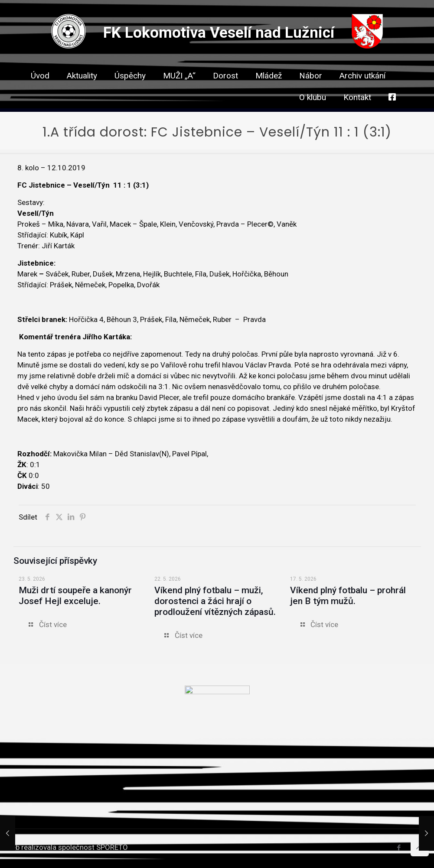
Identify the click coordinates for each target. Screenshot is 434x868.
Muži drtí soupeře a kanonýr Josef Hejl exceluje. (75, 596)
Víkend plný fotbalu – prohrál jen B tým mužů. (348, 596)
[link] (225, 91)
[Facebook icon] (399, 848)
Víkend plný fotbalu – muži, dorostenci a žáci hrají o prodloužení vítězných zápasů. (215, 601)
